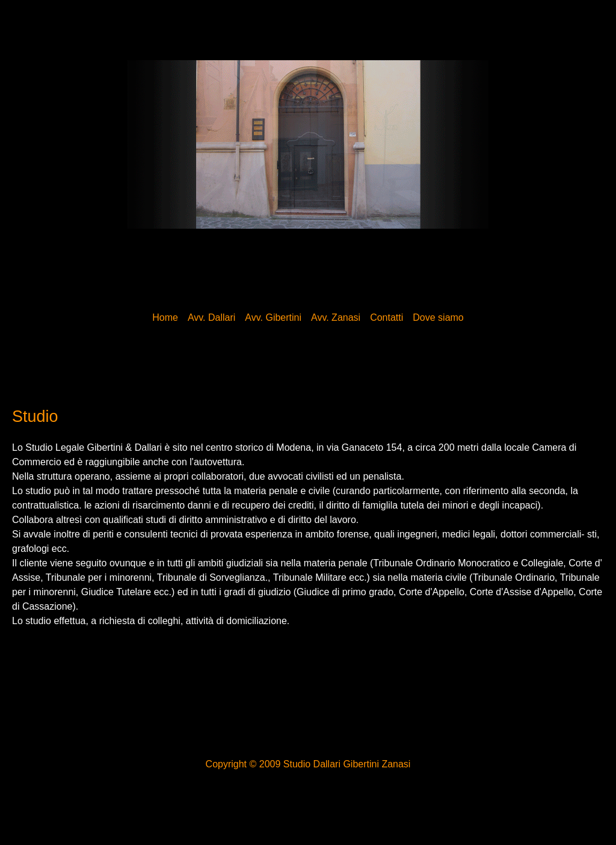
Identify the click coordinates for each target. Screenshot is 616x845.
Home (165, 317)
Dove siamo (438, 317)
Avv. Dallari (211, 317)
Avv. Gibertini (273, 317)
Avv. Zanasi (336, 317)
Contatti (387, 317)
